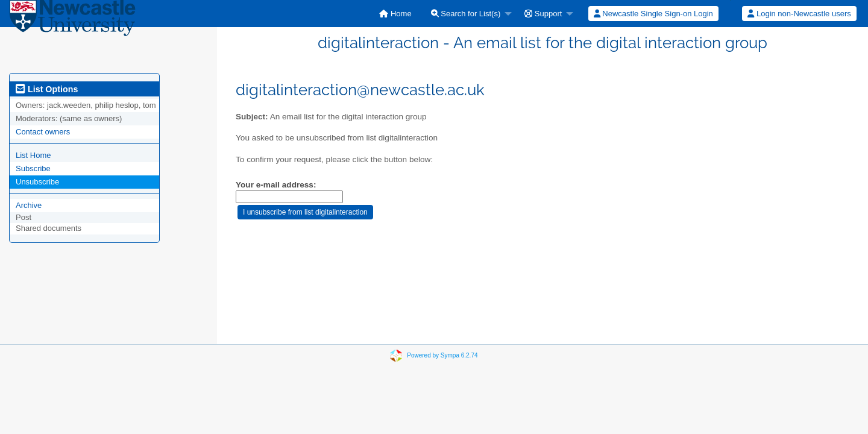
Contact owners (43, 132)
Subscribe (33, 168)
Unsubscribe (37, 182)
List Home (33, 155)
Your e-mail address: (276, 185)
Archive (29, 205)
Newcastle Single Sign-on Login (653, 14)
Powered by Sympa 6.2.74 (442, 355)
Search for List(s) (466, 14)
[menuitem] (395, 14)
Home (395, 14)
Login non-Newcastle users (799, 14)
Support (543, 14)
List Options (47, 89)
